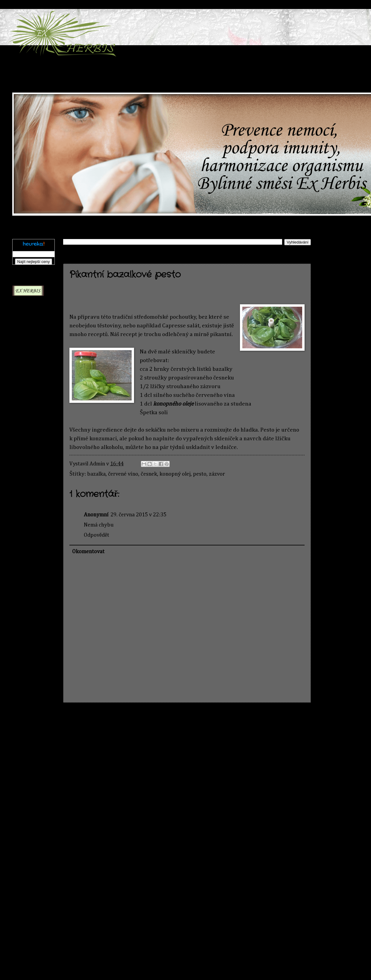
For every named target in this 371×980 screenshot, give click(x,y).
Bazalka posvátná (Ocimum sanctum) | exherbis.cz (26, 668)
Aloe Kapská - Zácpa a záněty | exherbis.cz (31, 362)
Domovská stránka (189, 719)
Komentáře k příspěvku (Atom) (151, 736)
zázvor (217, 474)
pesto (200, 474)
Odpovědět (96, 535)
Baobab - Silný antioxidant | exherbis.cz (29, 607)
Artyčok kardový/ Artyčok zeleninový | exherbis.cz (27, 539)
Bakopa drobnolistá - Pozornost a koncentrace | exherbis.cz (28, 576)
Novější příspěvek (92, 719)
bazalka (96, 474)
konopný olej (175, 474)
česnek (149, 474)
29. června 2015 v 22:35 (138, 515)
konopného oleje (173, 404)
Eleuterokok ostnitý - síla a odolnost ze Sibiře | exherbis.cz (29, 773)
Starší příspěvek (285, 719)
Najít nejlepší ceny (34, 262)
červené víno (123, 474)
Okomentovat (88, 552)
